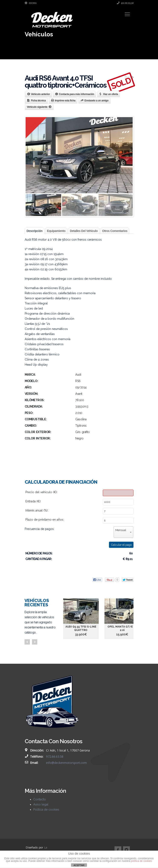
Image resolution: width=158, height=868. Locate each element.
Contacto (40, 799)
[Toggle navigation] (127, 14)
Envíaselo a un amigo (96, 101)
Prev (27, 642)
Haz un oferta (111, 94)
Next (35, 642)
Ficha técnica (38, 101)
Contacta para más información (76, 94)
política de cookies (141, 861)
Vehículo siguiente (37, 107)
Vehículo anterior (40, 94)
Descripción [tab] (35, 231)
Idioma (31, 3)
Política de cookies (46, 810)
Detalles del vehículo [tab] (84, 231)
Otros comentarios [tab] (115, 231)
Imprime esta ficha (65, 101)
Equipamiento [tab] (56, 231)
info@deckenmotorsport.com (66, 763)
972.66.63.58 (125, 3)
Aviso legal (41, 804)
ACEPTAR (79, 865)
